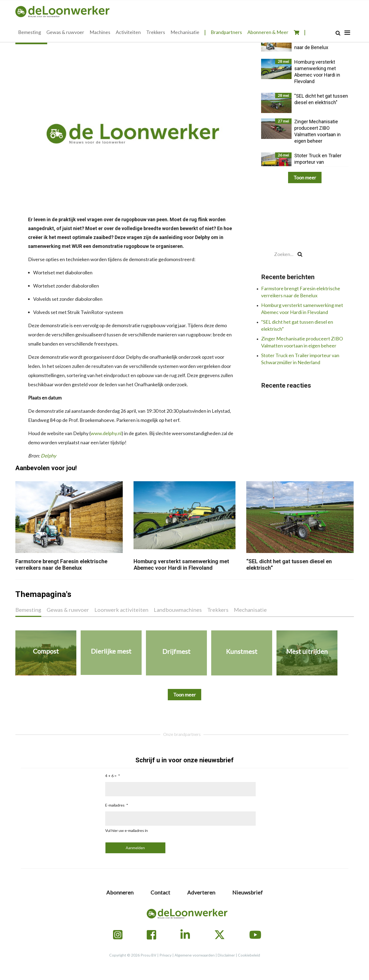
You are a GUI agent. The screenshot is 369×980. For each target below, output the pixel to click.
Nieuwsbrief (247, 892)
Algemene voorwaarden (195, 955)
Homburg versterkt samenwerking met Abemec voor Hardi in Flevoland (181, 565)
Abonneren (120, 892)
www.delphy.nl (106, 433)
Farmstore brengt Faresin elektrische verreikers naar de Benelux (61, 565)
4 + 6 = (111, 776)
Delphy (48, 456)
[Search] (338, 33)
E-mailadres (115, 805)
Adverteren (201, 892)
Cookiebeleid (249, 955)
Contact (160, 892)
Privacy (165, 955)
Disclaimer (226, 955)
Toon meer (305, 177)
